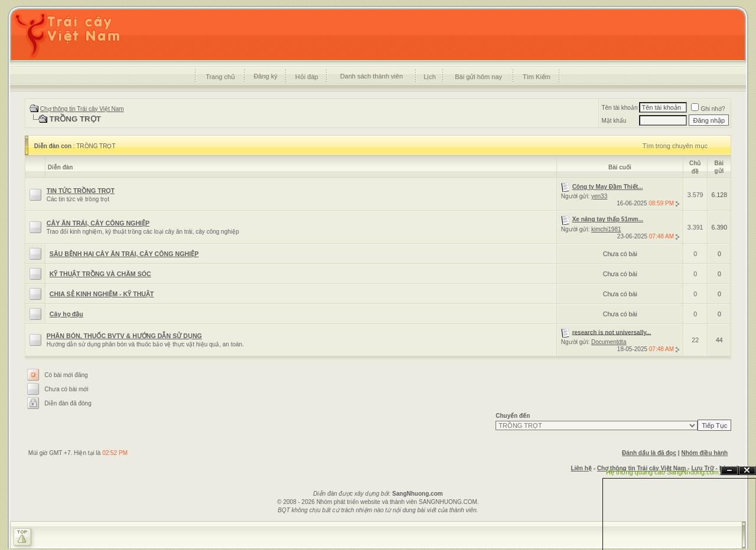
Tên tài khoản (619, 108)
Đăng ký (265, 76)
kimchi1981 (606, 229)
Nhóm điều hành (704, 453)
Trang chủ (220, 77)
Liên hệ (581, 468)
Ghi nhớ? (708, 109)
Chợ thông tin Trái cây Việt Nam (82, 109)
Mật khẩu (614, 121)
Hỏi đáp (307, 77)
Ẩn (729, 471)
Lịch (430, 77)
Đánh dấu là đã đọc (649, 453)
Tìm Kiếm (537, 77)
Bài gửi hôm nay (478, 77)
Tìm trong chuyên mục (675, 146)
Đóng (747, 471)
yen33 (599, 196)
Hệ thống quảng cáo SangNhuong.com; (663, 472)
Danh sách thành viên (372, 76)
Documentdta (609, 342)
